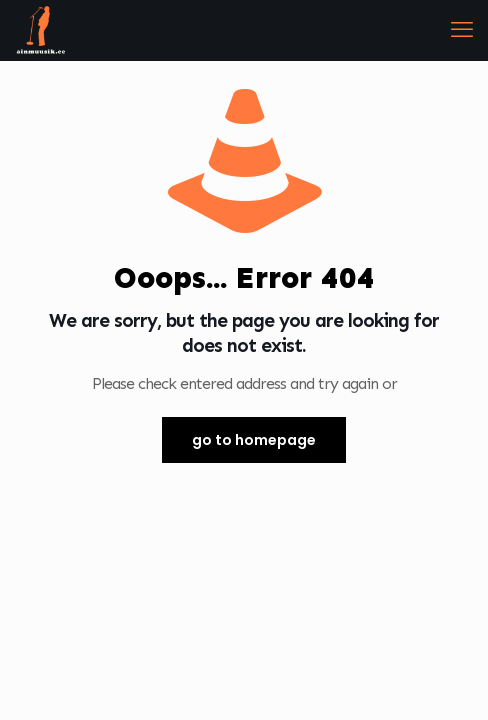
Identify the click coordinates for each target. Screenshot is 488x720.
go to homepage (254, 440)
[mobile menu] (461, 30)
